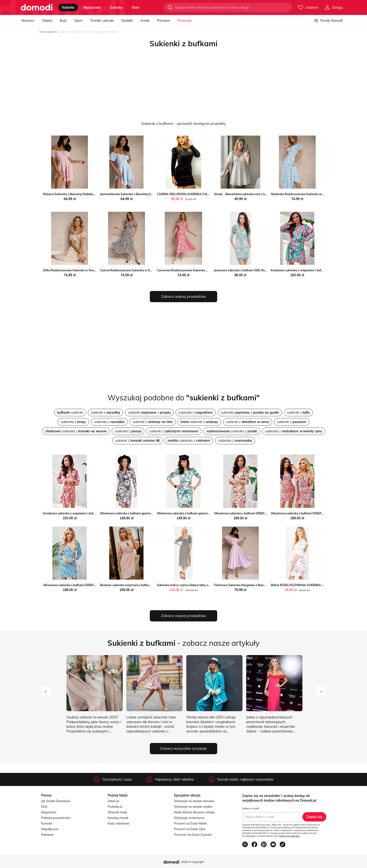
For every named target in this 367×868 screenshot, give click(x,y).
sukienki (70, 412)
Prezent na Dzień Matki (190, 823)
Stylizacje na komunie (189, 818)
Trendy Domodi (328, 21)
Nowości (28, 21)
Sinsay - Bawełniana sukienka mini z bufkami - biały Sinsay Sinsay (258, 194)
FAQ (44, 807)
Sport (78, 21)
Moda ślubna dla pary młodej (194, 812)
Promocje (185, 21)
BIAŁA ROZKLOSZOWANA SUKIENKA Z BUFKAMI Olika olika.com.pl (316, 585)
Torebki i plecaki (102, 21)
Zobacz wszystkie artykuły (183, 748)
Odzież (47, 21)
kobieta (68, 7)
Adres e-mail (251, 808)
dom (136, 7)
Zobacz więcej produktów (183, 296)
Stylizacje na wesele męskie (193, 807)
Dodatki (127, 21)
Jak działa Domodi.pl (56, 801)
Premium (163, 21)
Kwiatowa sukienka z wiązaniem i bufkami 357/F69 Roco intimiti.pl (87, 513)
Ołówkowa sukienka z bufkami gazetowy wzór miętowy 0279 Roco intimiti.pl (208, 513)
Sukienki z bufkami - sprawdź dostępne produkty (184, 123)
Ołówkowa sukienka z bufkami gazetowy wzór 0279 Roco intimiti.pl (145, 513)
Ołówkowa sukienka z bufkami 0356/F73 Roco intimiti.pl (80, 585)
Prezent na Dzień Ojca (190, 829)
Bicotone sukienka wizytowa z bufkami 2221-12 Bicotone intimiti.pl (145, 585)
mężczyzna (92, 7)
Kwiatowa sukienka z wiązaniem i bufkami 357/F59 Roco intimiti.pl (315, 270)
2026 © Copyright (193, 862)
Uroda (145, 21)
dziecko (116, 7)
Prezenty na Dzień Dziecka (193, 835)
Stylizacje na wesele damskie (194, 801)
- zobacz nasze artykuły (183, 643)
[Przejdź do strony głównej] (37, 7)
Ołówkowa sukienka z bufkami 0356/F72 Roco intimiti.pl (308, 513)
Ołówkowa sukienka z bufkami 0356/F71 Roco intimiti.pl (251, 513)
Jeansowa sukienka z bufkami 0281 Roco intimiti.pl (247, 270)
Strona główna (48, 32)
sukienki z (105, 412)
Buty (63, 21)
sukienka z (196, 412)
